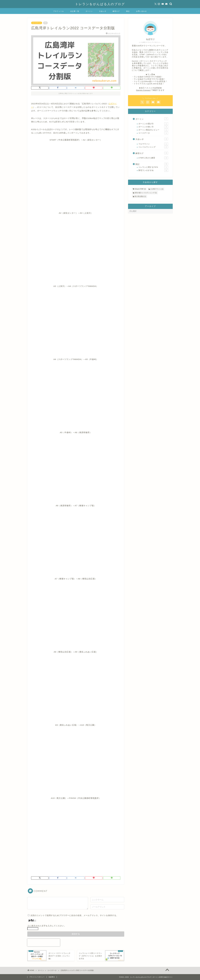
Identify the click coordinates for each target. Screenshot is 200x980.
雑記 (128, 11)
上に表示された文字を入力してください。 (47, 926)
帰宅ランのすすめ (153, 170)
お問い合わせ (141, 11)
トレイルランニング (153, 147)
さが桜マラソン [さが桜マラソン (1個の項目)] (157, 189)
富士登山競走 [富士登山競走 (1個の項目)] (140, 196)
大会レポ (103, 11)
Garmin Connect (143, 90)
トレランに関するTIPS (153, 167)
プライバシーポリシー (37, 977)
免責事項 (52, 977)
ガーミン (89, 11)
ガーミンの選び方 (153, 124)
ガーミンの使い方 (153, 127)
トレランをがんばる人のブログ (100, 4)
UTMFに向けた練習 (153, 158)
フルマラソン (153, 144)
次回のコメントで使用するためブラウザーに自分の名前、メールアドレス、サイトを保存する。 (74, 915)
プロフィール (59, 11)
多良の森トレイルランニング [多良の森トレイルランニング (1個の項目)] (146, 193)
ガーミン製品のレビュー (153, 130)
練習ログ (116, 11)
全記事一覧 (75, 11)
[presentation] (44, 943)
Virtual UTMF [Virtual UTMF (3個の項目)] (140, 189)
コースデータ (37, 23)
